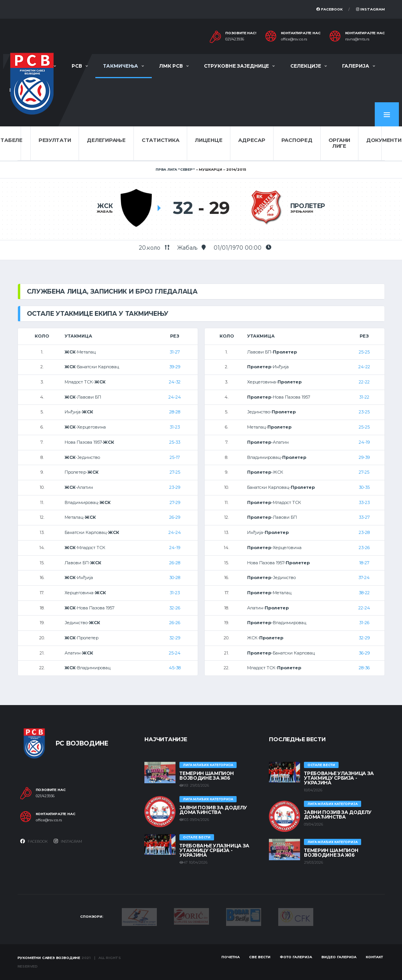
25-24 (175, 653)
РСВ (77, 66)
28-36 (364, 668)
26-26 (175, 623)
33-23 (364, 502)
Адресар (252, 140)
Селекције (306, 66)
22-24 (364, 608)
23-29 (175, 487)
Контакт (374, 957)
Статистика (160, 140)
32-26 (175, 608)
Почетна (231, 957)
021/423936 (235, 39)
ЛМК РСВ (171, 66)
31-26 (364, 623)
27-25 (175, 472)
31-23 (175, 427)
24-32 (175, 382)
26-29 (175, 517)
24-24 (175, 397)
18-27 (364, 563)
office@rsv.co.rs (294, 39)
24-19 (175, 548)
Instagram (370, 9)
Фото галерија (296, 957)
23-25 (364, 412)
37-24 (364, 577)
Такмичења (121, 66)
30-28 (175, 577)
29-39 (364, 457)
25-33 (175, 442)
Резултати (55, 140)
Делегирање (106, 140)
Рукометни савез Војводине (49, 958)
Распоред (297, 140)
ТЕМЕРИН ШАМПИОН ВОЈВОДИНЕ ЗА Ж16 (207, 776)
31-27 (175, 352)
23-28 (364, 532)
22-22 (364, 382)
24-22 (364, 367)
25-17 (175, 457)
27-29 (175, 502)
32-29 (175, 638)
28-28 (175, 412)
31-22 (364, 397)
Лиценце (209, 140)
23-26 (364, 548)
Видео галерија (339, 957)
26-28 (175, 563)
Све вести (260, 957)
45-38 (175, 668)
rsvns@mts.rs (357, 39)
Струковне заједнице (236, 66)
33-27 (364, 517)
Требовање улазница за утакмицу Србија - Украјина (214, 850)
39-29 (175, 367)
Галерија (356, 66)
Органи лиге (339, 143)
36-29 (364, 653)
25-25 (364, 352)
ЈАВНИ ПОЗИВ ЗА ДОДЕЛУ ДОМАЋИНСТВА (213, 810)
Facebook (330, 9)
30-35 (364, 487)
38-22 (364, 593)
